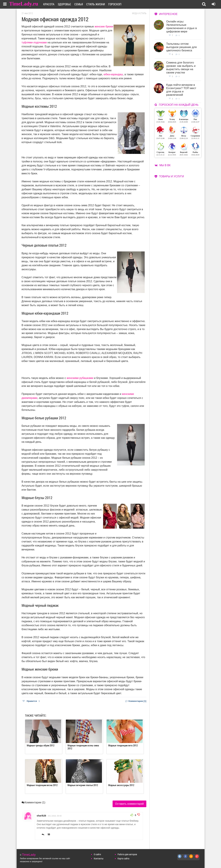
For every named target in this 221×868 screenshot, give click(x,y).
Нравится (31, 701)
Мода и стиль (139, 13)
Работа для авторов (127, 854)
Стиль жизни (96, 4)
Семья (79, 4)
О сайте (97, 854)
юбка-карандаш (113, 74)
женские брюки (104, 27)
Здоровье (64, 4)
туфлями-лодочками (34, 42)
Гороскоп (115, 4)
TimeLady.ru (24, 4)
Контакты (99, 858)
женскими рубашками (80, 378)
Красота (49, 4)
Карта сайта (123, 858)
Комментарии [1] (136, 701)
